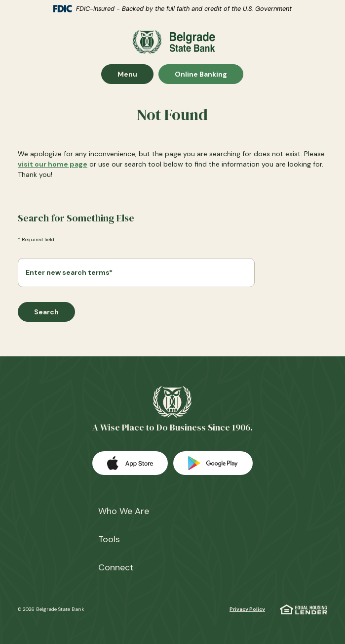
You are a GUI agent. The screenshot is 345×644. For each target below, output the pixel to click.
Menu (135, 74)
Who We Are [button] (124, 511)
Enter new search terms (69, 272)
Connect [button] (116, 567)
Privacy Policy (247, 609)
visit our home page (53, 164)
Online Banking (201, 74)
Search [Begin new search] (46, 312)
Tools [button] (109, 539)
